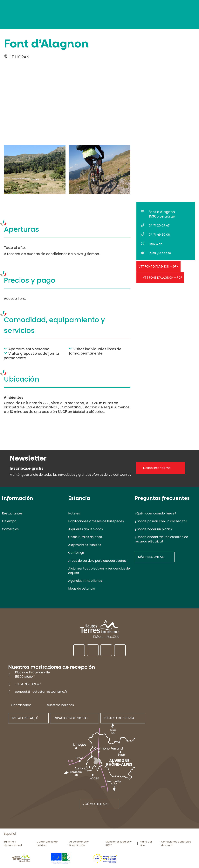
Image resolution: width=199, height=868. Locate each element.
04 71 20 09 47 (159, 225)
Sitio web (156, 244)
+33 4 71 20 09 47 (28, 684)
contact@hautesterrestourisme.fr (41, 692)
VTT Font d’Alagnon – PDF (162, 278)
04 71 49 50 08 (159, 235)
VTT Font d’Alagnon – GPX (158, 266)
